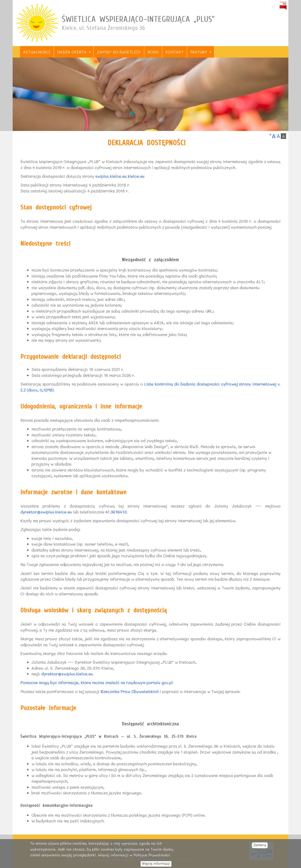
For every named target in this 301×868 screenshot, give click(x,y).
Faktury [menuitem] (199, 53)
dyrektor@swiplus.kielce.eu (46, 512)
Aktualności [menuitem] (37, 52)
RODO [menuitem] (153, 52)
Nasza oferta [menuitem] (73, 53)
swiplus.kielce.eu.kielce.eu (120, 176)
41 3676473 (116, 512)
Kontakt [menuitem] (175, 52)
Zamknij (260, 847)
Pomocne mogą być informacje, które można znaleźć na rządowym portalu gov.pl (97, 682)
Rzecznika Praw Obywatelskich (130, 691)
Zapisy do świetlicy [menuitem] (119, 52)
